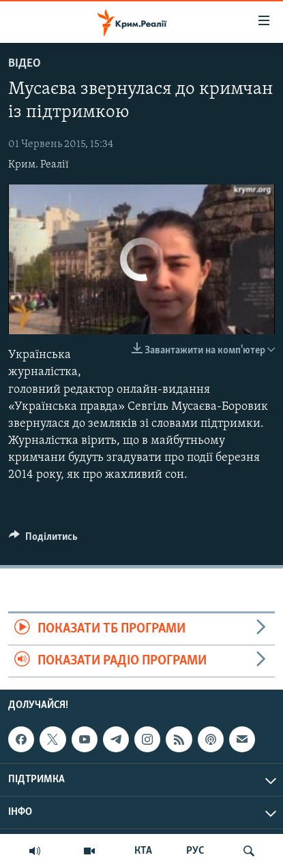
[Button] (43, 540)
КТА (143, 851)
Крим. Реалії (39, 165)
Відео (25, 64)
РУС (195, 851)
